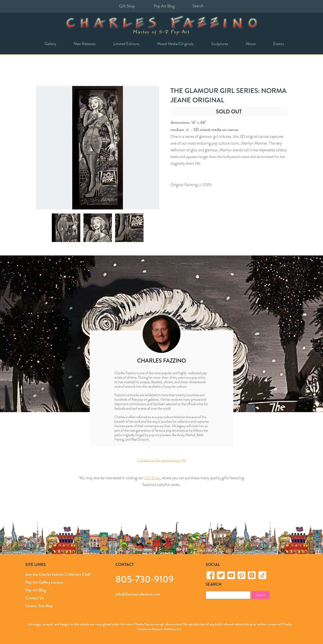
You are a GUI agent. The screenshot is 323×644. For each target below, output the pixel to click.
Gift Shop (127, 6)
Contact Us (35, 598)
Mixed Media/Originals (175, 44)
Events (279, 44)
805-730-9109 (145, 579)
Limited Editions (126, 44)
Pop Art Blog (164, 6)
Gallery (50, 44)
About (251, 44)
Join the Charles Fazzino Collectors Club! (58, 574)
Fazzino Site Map (39, 606)
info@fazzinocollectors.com (138, 594)
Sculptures (220, 44)
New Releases (85, 44)
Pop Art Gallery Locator (44, 582)
